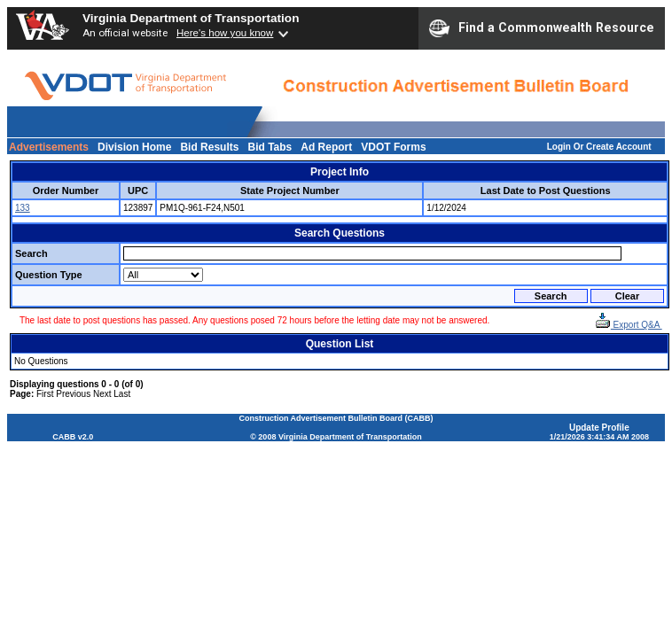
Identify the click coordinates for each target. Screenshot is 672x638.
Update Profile (599, 428)
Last (122, 394)
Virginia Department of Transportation (191, 18)
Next (102, 394)
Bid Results (209, 147)
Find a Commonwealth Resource (542, 28)
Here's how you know (225, 33)
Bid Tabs (270, 147)
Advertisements (49, 147)
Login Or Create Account (599, 147)
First (45, 394)
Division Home (134, 147)
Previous (73, 394)
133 (23, 208)
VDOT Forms (393, 147)
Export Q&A (629, 325)
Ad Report (326, 147)
